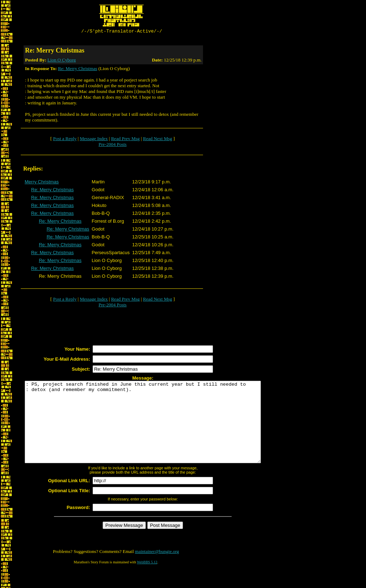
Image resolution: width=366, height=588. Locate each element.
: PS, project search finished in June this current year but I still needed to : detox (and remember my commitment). (157, 431)
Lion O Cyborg (62, 61)
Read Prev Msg (125, 140)
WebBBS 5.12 (147, 579)
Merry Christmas (42, 183)
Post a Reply (65, 140)
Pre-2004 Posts (113, 145)
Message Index (94, 140)
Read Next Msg (158, 140)
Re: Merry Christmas (78, 70)
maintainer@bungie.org (157, 569)
